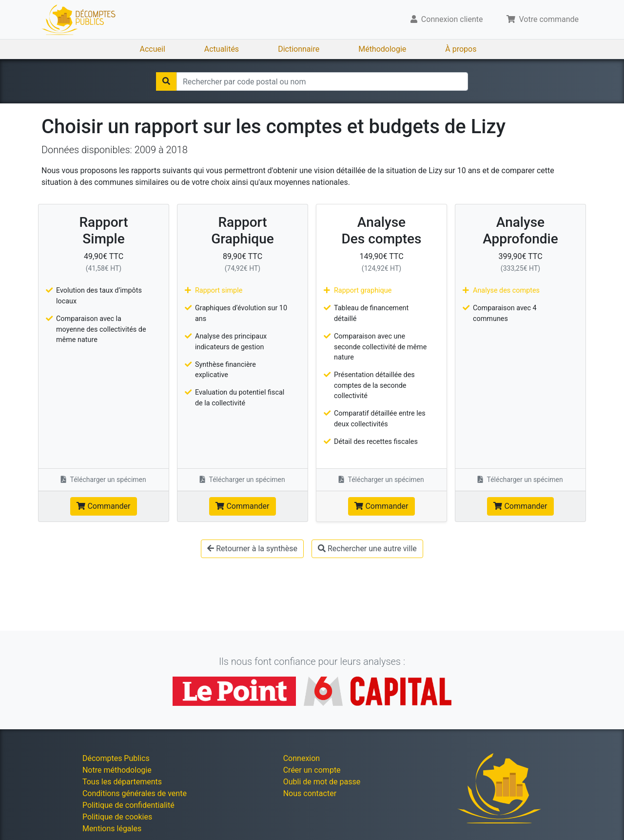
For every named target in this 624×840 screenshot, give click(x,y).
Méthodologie (382, 49)
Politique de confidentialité (128, 805)
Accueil (153, 49)
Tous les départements (122, 782)
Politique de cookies (117, 817)
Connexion (302, 758)
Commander (103, 506)
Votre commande (543, 19)
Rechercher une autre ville (367, 549)
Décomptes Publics (116, 758)
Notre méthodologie (117, 770)
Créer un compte (312, 770)
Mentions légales (112, 829)
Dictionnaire (299, 49)
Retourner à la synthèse (252, 549)
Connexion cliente (447, 19)
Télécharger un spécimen (104, 480)
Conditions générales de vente (135, 793)
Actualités (222, 49)
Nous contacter (310, 793)
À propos (461, 49)
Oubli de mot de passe (322, 782)
